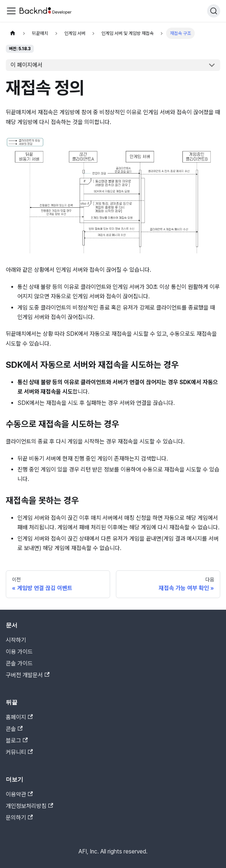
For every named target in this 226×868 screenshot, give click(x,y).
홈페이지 (19, 717)
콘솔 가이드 (19, 663)
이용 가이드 (19, 652)
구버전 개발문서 (28, 675)
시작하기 (16, 640)
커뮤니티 (19, 752)
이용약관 (19, 794)
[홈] (13, 33)
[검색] (214, 11)
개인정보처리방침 (29, 806)
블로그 (17, 740)
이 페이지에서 (27, 65)
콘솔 (14, 729)
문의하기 (19, 818)
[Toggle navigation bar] (11, 11)
